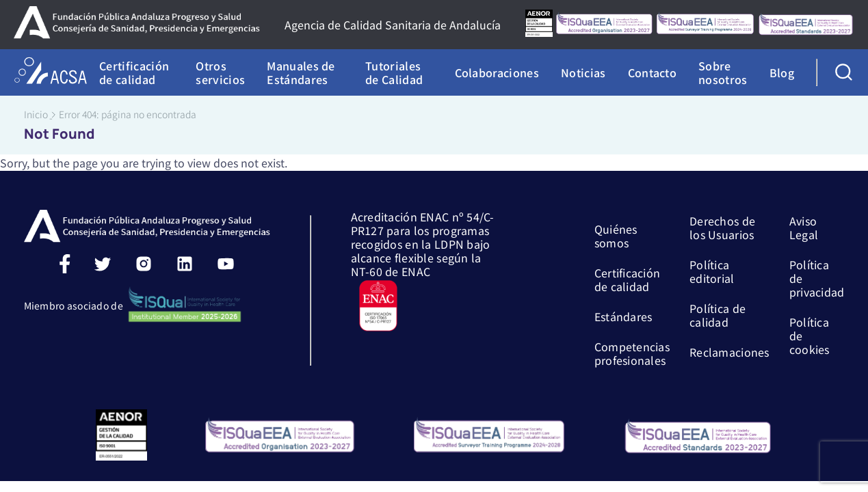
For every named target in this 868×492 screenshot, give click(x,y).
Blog (782, 72)
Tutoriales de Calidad (394, 72)
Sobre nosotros (723, 72)
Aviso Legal (804, 227)
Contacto (653, 72)
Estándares (623, 316)
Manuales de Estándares (301, 72)
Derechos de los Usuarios (722, 227)
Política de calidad (718, 314)
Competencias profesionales (632, 353)
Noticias (583, 72)
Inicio (36, 114)
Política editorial (712, 271)
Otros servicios (220, 72)
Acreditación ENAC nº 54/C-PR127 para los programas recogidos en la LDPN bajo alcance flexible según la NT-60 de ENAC (423, 271)
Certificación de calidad (134, 72)
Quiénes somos (616, 235)
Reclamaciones (729, 351)
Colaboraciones (497, 72)
